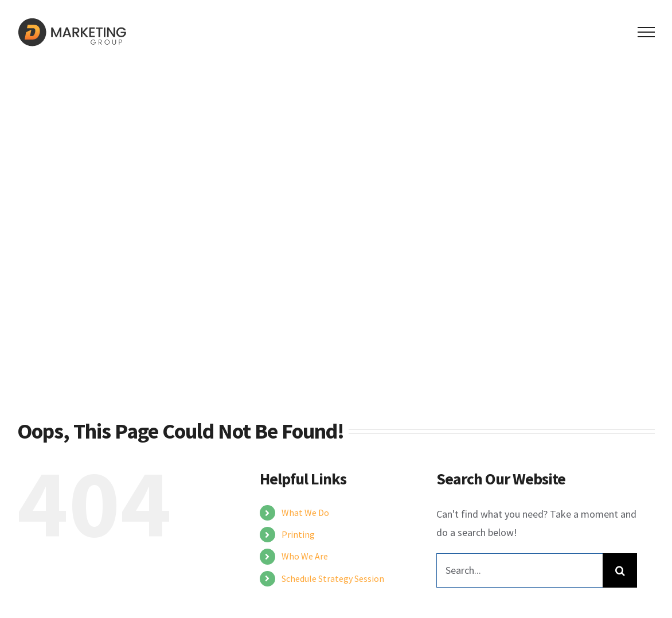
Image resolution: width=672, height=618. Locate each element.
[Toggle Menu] (646, 32)
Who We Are (305, 556)
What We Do (305, 513)
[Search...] (520, 570)
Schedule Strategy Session (333, 578)
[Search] (620, 570)
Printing (298, 534)
